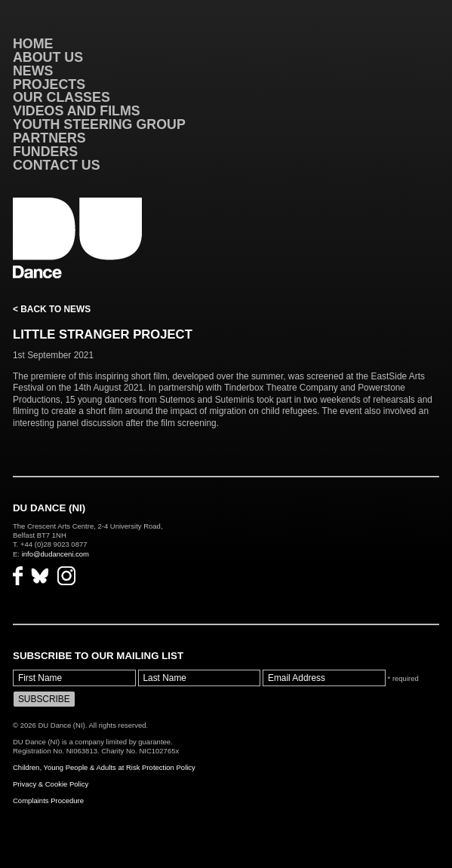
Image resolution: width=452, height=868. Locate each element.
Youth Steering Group (99, 124)
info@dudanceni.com (55, 554)
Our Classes (61, 97)
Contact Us (57, 165)
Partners (49, 138)
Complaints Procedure (48, 801)
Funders (45, 152)
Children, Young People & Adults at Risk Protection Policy (104, 767)
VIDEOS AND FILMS (77, 111)
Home (33, 44)
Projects (49, 84)
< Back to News (52, 309)
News (33, 71)
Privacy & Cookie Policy (51, 784)
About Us (48, 57)
